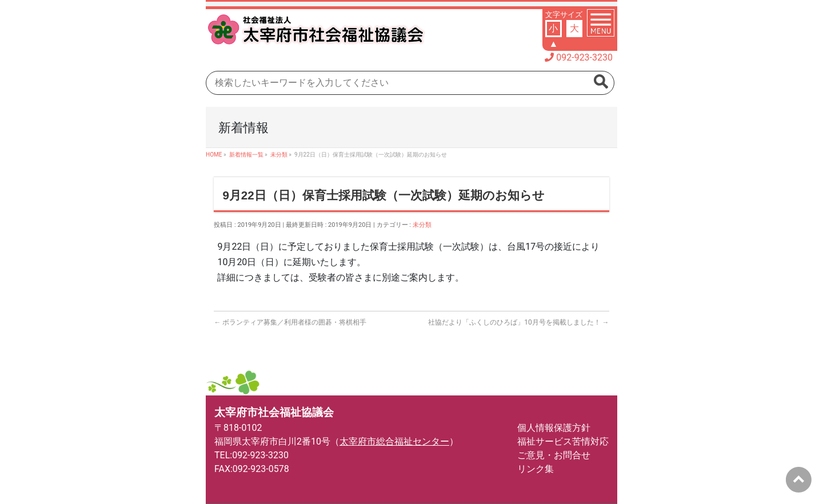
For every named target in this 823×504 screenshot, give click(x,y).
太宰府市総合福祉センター (394, 441)
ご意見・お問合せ (554, 455)
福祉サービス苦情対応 (563, 441)
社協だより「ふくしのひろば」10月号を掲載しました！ (518, 322)
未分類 (422, 225)
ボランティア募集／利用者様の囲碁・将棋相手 (290, 322)
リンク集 (536, 469)
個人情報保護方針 (554, 428)
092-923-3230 (584, 57)
